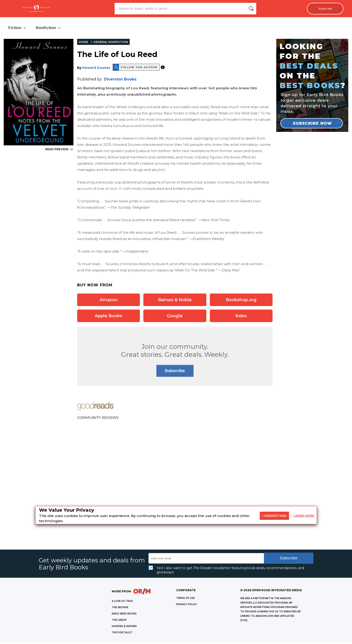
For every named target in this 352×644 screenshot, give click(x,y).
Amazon (109, 301)
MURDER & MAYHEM (124, 627)
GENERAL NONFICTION (111, 43)
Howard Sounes (96, 69)
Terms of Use (185, 599)
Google (175, 317)
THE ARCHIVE (120, 608)
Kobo (241, 317)
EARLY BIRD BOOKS (124, 615)
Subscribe (323, 9)
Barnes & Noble (175, 301)
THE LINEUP (119, 621)
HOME (83, 43)
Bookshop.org (241, 301)
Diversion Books (120, 80)
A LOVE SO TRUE (122, 602)
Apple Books (109, 317)
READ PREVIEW (59, 150)
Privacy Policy (187, 605)
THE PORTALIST (122, 633)
